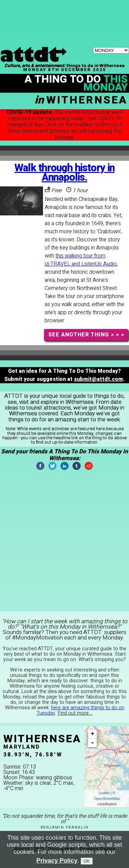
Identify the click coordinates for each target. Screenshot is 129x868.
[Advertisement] (65, 8)
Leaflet (104, 793)
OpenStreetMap (107, 799)
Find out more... (75, 713)
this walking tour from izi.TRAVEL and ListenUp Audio (81, 260)
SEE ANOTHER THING (86, 335)
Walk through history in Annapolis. (64, 173)
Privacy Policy (57, 861)
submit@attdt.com (98, 379)
